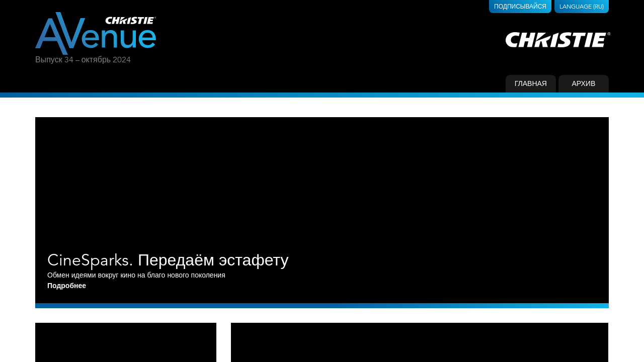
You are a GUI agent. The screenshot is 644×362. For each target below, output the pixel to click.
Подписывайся (520, 6)
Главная (531, 83)
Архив (583, 83)
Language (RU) (582, 6)
